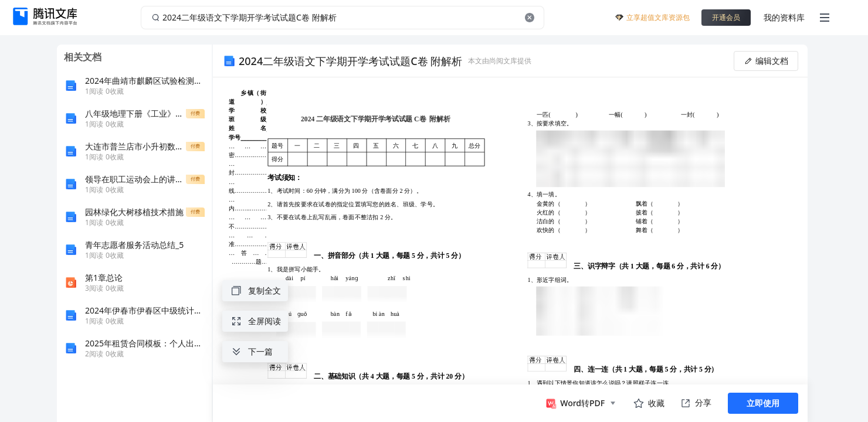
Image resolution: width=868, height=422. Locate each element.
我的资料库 (784, 17)
